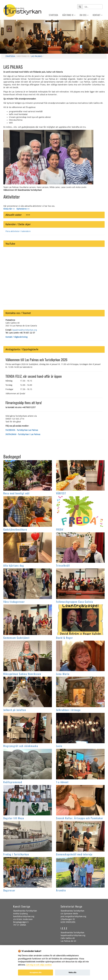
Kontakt (98, 15)
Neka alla (72, 972)
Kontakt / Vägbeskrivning (16, 337)
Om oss (84, 15)
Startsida (53, 15)
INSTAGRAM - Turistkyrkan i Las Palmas (23, 434)
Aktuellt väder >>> (18, 215)
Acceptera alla (36, 972)
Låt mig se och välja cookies (39, 965)
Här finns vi (69, 15)
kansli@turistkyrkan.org (24, 916)
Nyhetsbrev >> (23, 209)
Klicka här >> (9, 209)
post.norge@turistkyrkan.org (73, 916)
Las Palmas (36, 56)
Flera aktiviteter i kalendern (18, 231)
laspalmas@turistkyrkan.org (25, 330)
